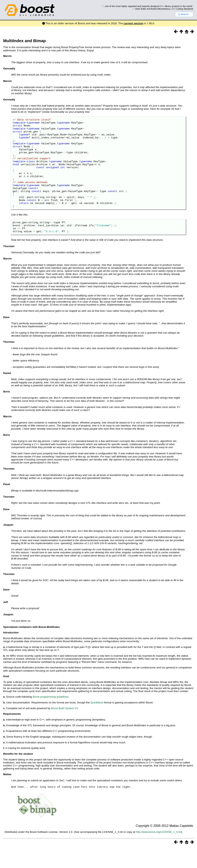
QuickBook (97, 723)
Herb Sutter (141, 9)
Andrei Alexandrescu (161, 9)
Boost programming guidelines (51, 717)
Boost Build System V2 (65, 729)
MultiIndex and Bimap (25, 41)
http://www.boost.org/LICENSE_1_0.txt (159, 852)
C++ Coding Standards (182, 9)
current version (134, 23)
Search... (184, 14)
